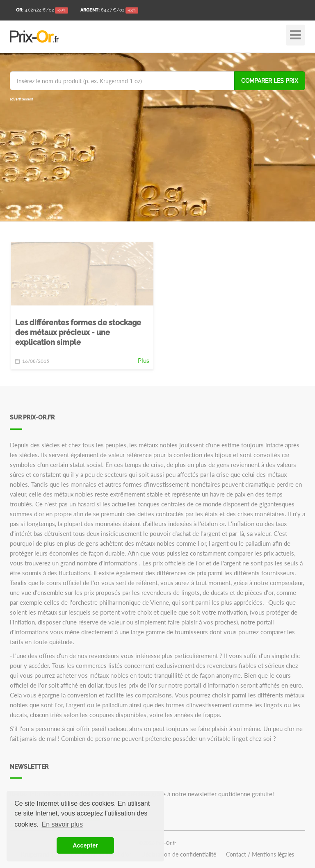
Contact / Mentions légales (260, 854)
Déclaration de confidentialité (179, 854)
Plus (144, 360)
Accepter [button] (85, 845)
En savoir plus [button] (63, 824)
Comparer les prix (270, 81)
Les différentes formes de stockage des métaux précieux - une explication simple (78, 332)
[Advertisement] (157, 160)
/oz (42, 11)
